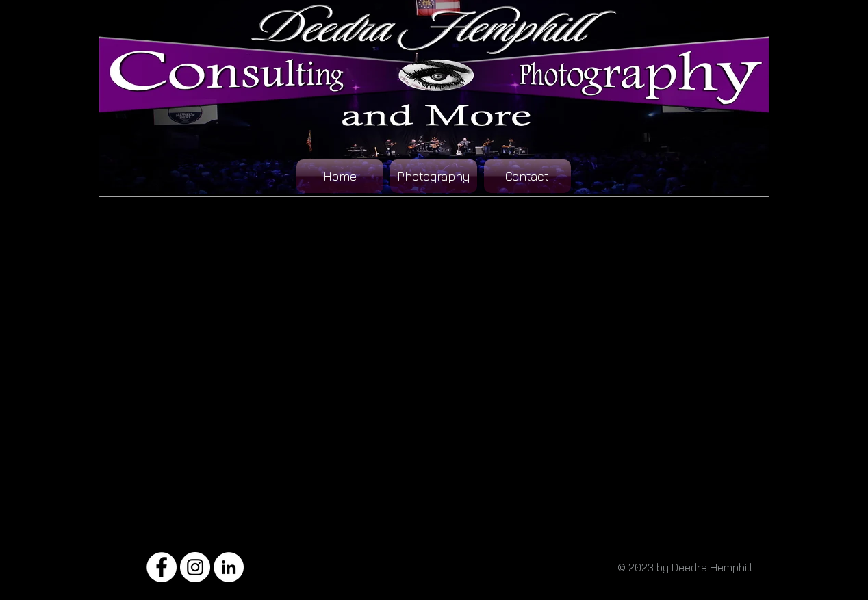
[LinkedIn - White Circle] (229, 567)
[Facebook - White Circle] (162, 567)
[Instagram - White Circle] (195, 567)
